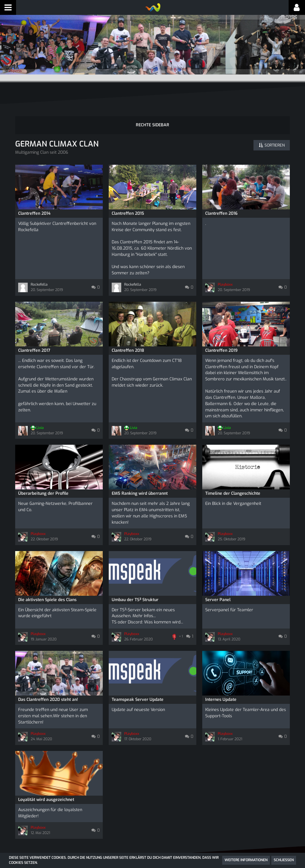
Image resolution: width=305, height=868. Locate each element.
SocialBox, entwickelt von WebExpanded (152, 847)
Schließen (284, 860)
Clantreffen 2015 (128, 207)
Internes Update (221, 670)
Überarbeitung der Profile (43, 473)
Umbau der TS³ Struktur (135, 572)
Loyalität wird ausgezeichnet (46, 763)
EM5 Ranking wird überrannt (140, 473)
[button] (8, 7)
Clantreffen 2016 (221, 207)
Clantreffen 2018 (128, 340)
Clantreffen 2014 (34, 207)
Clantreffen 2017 (34, 340)
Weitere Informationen (246, 860)
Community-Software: (152, 853)
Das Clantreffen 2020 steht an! (48, 670)
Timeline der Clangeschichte (233, 473)
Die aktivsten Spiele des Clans (47, 572)
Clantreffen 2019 (221, 340)
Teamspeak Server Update (138, 670)
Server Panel (218, 572)
